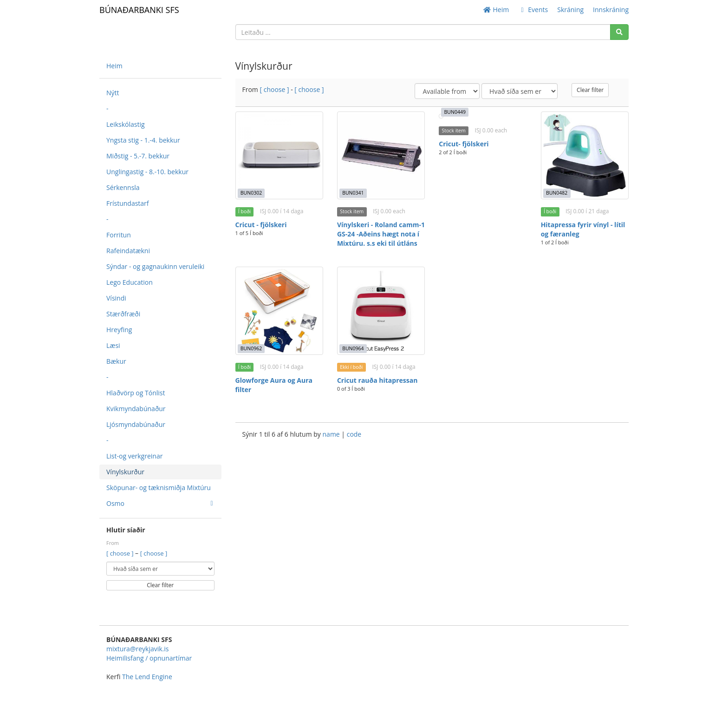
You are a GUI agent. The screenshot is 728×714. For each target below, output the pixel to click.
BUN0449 (455, 112)
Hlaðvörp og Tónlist (136, 393)
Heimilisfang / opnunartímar (149, 658)
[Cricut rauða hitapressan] (381, 311)
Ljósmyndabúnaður (136, 424)
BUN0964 (353, 348)
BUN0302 (251, 193)
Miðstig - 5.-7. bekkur (138, 156)
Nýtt (113, 93)
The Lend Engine (147, 677)
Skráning (570, 10)
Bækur (116, 361)
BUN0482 (557, 193)
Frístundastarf (128, 203)
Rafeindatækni (128, 251)
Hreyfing (119, 330)
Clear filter (160, 585)
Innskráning (611, 10)
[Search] (619, 32)
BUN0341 (353, 193)
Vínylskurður (125, 472)
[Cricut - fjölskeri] (279, 155)
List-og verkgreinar (134, 456)
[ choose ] (121, 553)
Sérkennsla (123, 187)
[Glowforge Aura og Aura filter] (279, 311)
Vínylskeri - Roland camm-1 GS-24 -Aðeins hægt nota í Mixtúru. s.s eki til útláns (381, 234)
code (354, 434)
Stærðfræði (123, 314)
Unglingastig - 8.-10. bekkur (147, 172)
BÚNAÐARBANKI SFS (139, 10)
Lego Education (130, 282)
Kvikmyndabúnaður (136, 409)
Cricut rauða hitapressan (377, 380)
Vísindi (116, 298)
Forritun (119, 235)
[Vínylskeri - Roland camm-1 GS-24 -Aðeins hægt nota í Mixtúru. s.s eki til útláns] (381, 155)
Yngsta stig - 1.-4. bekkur (143, 140)
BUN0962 (251, 348)
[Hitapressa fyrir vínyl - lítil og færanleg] (585, 155)
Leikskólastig (126, 124)
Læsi (113, 345)
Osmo (160, 503)
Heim (496, 10)
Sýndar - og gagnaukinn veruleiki (155, 266)
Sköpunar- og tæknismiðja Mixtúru (159, 488)
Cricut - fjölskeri (261, 225)
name (332, 434)
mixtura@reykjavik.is (137, 649)
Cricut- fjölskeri (464, 144)
